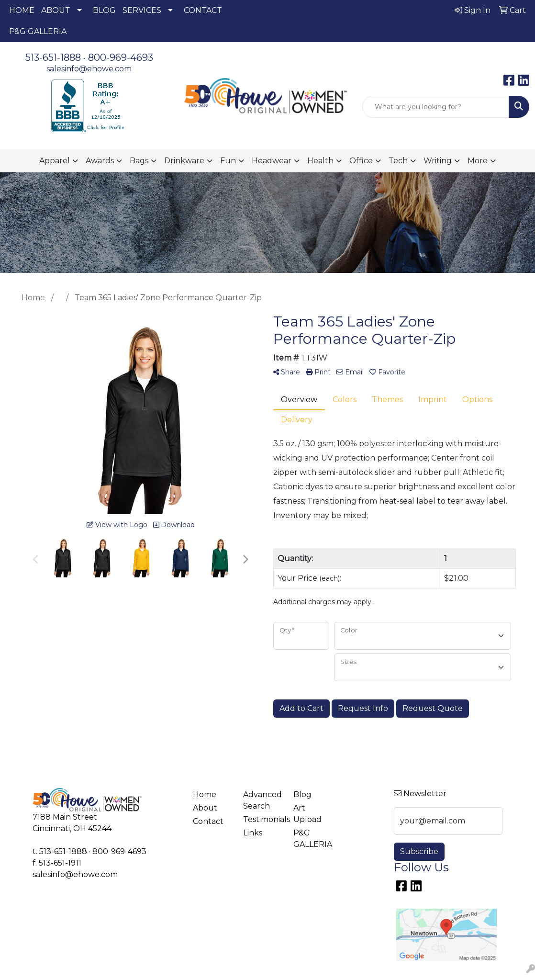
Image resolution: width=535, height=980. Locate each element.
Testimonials (262, 819)
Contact (208, 821)
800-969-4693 (121, 57)
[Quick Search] (436, 107)
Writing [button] (438, 161)
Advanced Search (262, 800)
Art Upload (307, 814)
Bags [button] (139, 161)
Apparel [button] (55, 161)
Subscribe (419, 851)
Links (253, 833)
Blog (302, 794)
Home (205, 794)
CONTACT (203, 10)
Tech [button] (398, 161)
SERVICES (142, 10)
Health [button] (320, 161)
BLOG (104, 10)
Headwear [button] (272, 161)
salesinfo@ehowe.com (89, 69)
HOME (22, 10)
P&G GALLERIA (38, 31)
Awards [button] (100, 161)
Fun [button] (228, 161)
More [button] (478, 161)
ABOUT (56, 10)
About (205, 808)
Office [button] (361, 161)
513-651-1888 (53, 57)
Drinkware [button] (184, 161)
